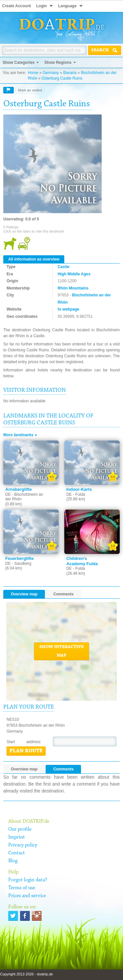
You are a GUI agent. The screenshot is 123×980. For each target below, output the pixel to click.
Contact (17, 853)
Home (33, 73)
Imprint (17, 837)
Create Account (16, 6)
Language (67, 6)
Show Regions (58, 63)
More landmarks (18, 435)
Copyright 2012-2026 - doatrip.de (26, 974)
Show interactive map (61, 651)
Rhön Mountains (73, 288)
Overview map (24, 594)
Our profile (20, 829)
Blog (13, 861)
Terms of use (22, 888)
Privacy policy (23, 845)
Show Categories (19, 63)
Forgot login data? (28, 880)
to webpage (69, 309)
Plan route (26, 751)
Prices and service (27, 896)
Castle (64, 267)
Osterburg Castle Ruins (62, 78)
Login (41, 6)
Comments (63, 594)
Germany (51, 73)
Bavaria (70, 73)
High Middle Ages (74, 274)
